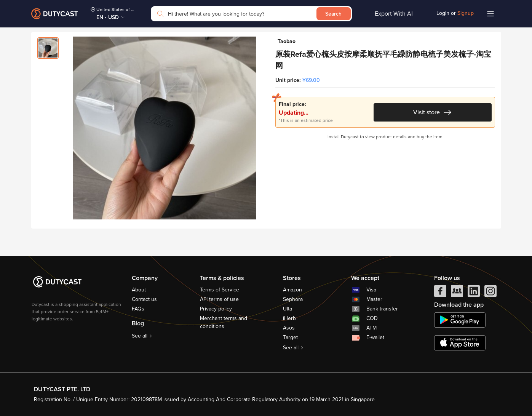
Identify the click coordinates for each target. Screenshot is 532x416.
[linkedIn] (474, 293)
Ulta (288, 309)
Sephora (293, 299)
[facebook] (440, 293)
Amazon (292, 290)
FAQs (138, 309)
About (139, 290)
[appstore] (460, 343)
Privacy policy (216, 309)
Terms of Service (220, 290)
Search (333, 14)
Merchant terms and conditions (224, 322)
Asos (289, 328)
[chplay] (460, 320)
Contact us (144, 299)
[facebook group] (457, 293)
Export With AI (394, 14)
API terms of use (219, 299)
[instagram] (490, 293)
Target (290, 337)
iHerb (289, 318)
